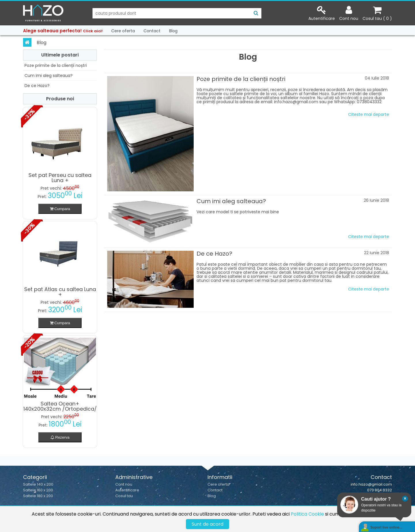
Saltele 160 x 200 (38, 490)
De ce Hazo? (37, 86)
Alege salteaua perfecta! (63, 31)
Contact (152, 31)
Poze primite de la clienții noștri (56, 65)
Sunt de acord (207, 524)
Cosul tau (124, 496)
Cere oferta (123, 31)
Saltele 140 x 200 (38, 484)
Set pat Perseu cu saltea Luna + (60, 178)
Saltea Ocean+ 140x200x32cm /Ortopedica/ (60, 406)
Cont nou (124, 484)
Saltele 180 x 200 (38, 496)
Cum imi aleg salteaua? (49, 76)
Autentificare (127, 490)
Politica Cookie (307, 514)
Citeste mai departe (369, 114)
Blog (173, 31)
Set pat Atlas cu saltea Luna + (60, 292)
